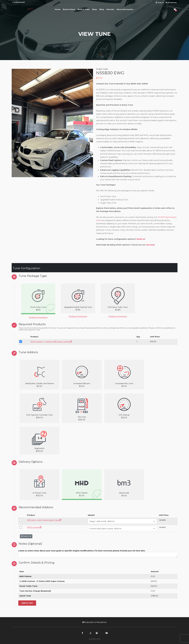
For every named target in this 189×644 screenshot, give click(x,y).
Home (58, 9)
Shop (94, 9)
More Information (126, 9)
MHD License (34, 527)
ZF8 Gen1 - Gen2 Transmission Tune (44, 520)
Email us (141, 239)
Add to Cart (27, 603)
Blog (102, 9)
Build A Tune (84, 9)
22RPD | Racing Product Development (22, 9)
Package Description (38, 317)
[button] (18, 123)
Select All (26, 536)
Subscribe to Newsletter (94, 622)
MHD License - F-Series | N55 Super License (51, 342)
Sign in (161, 3)
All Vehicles (171, 3)
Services (110, 9)
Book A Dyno (69, 9)
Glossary (150, 245)
